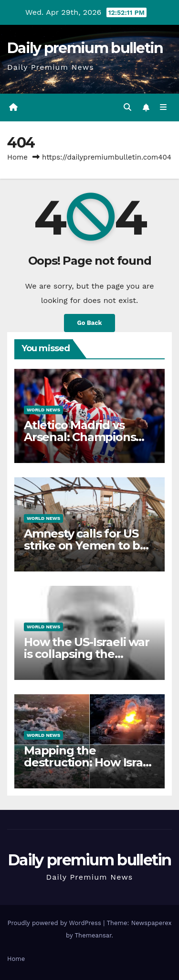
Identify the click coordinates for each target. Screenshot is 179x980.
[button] (127, 107)
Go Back (90, 323)
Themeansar (93, 935)
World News (43, 410)
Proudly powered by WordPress (55, 923)
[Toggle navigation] (163, 108)
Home (17, 157)
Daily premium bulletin (85, 48)
